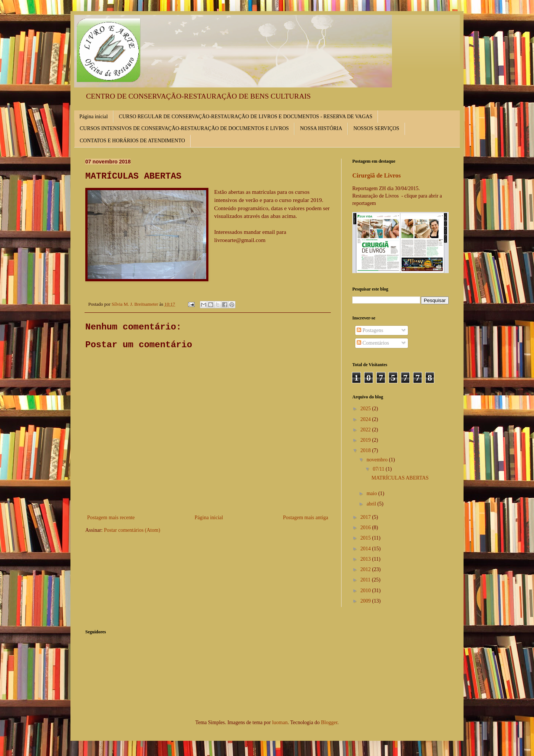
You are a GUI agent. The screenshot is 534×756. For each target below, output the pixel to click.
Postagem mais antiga (306, 518)
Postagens (370, 330)
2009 (366, 601)
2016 (366, 528)
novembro (378, 460)
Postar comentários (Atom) (132, 530)
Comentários (373, 343)
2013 (366, 559)
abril (372, 504)
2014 (366, 549)
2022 (366, 430)
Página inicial (94, 117)
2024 (366, 419)
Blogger (329, 722)
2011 (366, 580)
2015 (366, 538)
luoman (280, 722)
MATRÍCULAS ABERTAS (400, 478)
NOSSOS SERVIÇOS (376, 128)
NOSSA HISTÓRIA (321, 128)
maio (372, 493)
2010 (366, 591)
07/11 (379, 469)
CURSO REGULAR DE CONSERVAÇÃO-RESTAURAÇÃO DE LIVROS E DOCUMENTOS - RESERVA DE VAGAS (246, 117)
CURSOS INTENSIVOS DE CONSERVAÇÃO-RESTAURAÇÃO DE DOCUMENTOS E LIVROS (184, 128)
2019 (366, 440)
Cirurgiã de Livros (377, 175)
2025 (366, 409)
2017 (366, 517)
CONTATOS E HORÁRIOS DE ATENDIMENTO (132, 141)
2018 (366, 450)
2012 (366, 569)
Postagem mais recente (111, 518)
